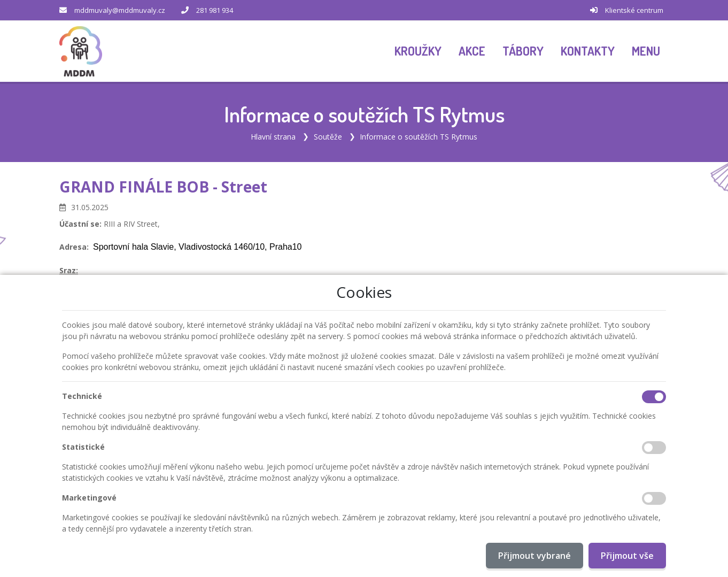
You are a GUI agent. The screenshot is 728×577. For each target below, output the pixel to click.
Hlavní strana (273, 137)
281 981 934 (215, 10)
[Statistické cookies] (654, 448)
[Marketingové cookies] (654, 498)
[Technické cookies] (654, 397)
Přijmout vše (627, 556)
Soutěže (328, 137)
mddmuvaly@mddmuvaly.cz (120, 10)
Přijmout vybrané (535, 556)
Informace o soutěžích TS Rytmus (419, 137)
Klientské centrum (634, 10)
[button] (646, 51)
